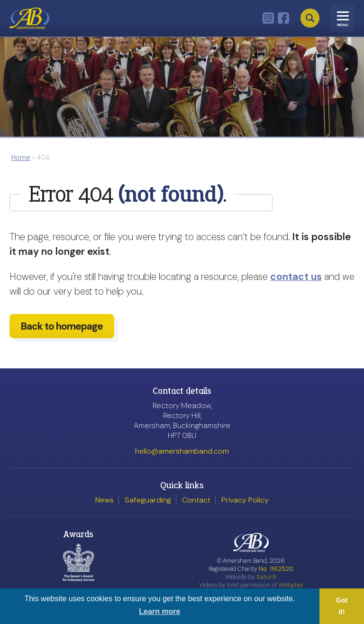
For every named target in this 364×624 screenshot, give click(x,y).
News (105, 500)
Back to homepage (62, 334)
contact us (296, 276)
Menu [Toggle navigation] (343, 25)
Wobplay (291, 585)
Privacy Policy (245, 500)
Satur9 (266, 577)
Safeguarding (148, 500)
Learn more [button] (159, 611)
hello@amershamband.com (182, 451)
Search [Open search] (310, 18)
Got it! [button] (342, 606)
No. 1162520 (276, 569)
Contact (196, 500)
